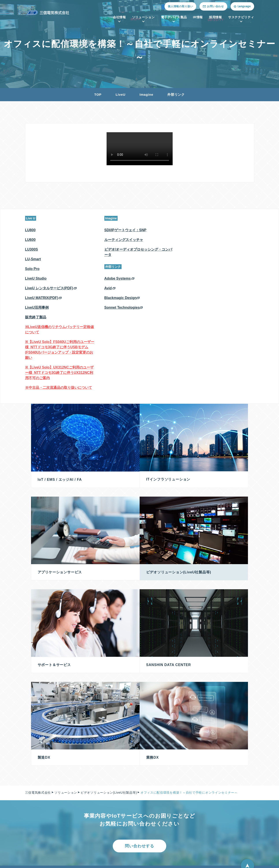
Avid (108, 288)
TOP (98, 95)
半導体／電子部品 (164, 781)
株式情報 (228, 799)
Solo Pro (32, 269)
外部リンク (176, 95)
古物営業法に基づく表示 (122, 861)
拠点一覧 (35, 799)
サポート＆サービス (84, 817)
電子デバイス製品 (174, 17)
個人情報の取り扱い (180, 6)
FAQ (225, 834)
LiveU (121, 95)
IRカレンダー (231, 825)
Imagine (146, 95)
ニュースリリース (102, 856)
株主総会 (228, 790)
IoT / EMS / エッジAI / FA (89, 781)
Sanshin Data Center (86, 799)
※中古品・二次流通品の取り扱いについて (59, 388)
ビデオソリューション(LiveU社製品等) (98, 825)
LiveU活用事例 (37, 307)
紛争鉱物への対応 (80, 861)
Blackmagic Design (121, 298)
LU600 (30, 240)
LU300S (32, 249)
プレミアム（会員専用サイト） (174, 790)
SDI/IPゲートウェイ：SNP (125, 230)
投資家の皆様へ (233, 781)
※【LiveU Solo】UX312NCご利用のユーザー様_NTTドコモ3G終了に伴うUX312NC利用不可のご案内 (59, 373)
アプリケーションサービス (89, 808)
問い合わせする (139, 738)
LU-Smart (33, 259)
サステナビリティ (241, 17)
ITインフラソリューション (89, 790)
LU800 (30, 230)
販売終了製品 (36, 317)
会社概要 (35, 781)
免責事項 (228, 817)
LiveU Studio (36, 278)
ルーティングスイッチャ (124, 240)
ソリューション (143, 17)
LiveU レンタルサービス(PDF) (49, 288)
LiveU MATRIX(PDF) (42, 298)
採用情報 (215, 17)
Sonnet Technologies (122, 307)
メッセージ (37, 790)
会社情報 (119, 17)
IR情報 (198, 17)
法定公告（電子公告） (238, 808)
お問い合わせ (134, 856)
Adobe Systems (118, 278)
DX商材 (75, 834)
